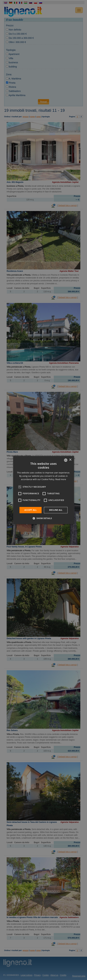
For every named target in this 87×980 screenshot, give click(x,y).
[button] (44, 518)
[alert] (43, 490)
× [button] (70, 460)
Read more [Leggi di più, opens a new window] (61, 479)
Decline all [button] (56, 510)
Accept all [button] (31, 510)
